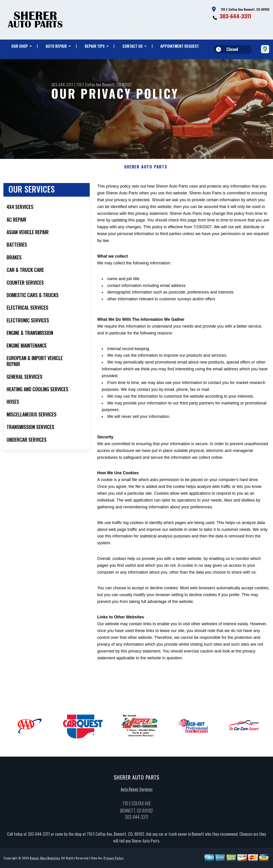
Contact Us (133, 46)
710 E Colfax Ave (89, 85)
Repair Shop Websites (45, 860)
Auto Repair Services (136, 791)
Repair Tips (95, 46)
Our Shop (20, 46)
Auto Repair (56, 46)
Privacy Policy (113, 860)
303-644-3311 (235, 16)
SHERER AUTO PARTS (146, 169)
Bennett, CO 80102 (117, 85)
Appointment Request (180, 46)
